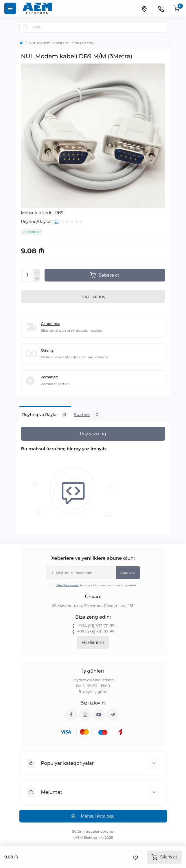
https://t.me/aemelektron (113, 715)
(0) (56, 221)
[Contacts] (161, 8)
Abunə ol (128, 572)
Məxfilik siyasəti (68, 585)
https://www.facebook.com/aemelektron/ (71, 715)
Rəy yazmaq (93, 434)
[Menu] (10, 8)
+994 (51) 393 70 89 (96, 626)
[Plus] (37, 272)
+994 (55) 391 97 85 (96, 632)
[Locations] (144, 8)
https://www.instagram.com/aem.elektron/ (85, 715)
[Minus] (37, 279)
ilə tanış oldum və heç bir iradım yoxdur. (97, 585)
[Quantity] (27, 275)
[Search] (26, 27)
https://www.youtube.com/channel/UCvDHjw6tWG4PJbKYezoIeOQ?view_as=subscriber (99, 715)
